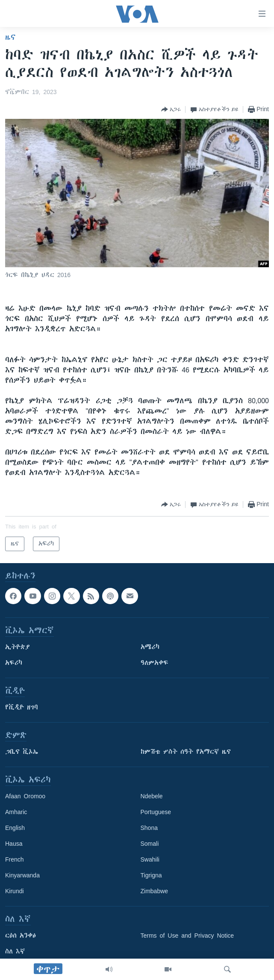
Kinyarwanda (22, 875)
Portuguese (156, 812)
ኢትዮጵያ (18, 647)
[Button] (171, 109)
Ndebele (152, 796)
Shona (149, 828)
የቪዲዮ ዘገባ (22, 707)
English (15, 828)
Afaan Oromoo (25, 796)
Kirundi (15, 891)
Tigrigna (151, 875)
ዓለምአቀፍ (155, 663)
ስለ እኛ (15, 951)
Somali (150, 844)
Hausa (14, 844)
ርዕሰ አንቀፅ (21, 936)
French (15, 859)
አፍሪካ (14, 663)
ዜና (10, 37)
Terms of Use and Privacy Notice (187, 936)
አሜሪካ (150, 647)
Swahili (150, 859)
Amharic (16, 812)
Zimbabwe (155, 891)
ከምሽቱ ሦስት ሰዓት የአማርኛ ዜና (186, 752)
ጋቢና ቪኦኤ (22, 752)
